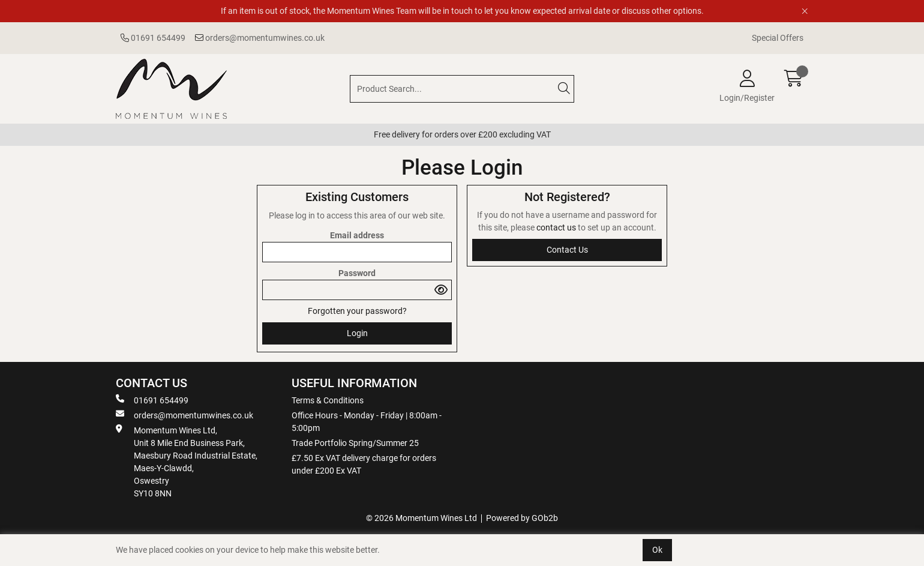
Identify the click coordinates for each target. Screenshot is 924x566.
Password (357, 273)
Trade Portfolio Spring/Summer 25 (355, 443)
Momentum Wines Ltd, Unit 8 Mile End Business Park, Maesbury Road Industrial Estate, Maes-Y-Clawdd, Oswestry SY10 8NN (187, 461)
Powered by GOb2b (522, 518)
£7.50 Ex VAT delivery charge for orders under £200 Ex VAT (364, 464)
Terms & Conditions (328, 400)
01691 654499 (153, 38)
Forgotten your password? (357, 311)
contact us (557, 227)
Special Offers (778, 38)
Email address (357, 235)
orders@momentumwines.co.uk (260, 38)
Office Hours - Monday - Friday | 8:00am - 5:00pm (367, 422)
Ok (657, 550)
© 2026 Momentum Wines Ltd (421, 518)
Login (357, 333)
